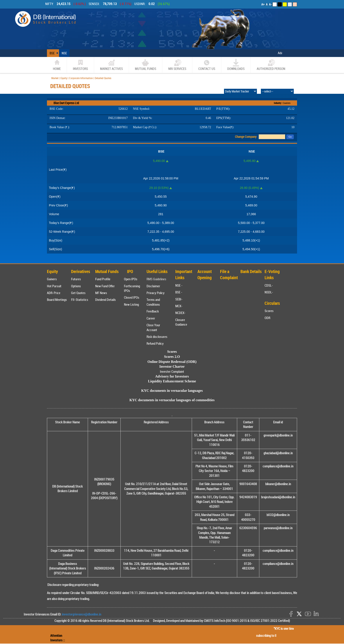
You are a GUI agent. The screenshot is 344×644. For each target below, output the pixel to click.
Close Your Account (153, 327)
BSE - (179, 292)
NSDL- (269, 292)
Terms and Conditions (153, 302)
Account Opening (205, 275)
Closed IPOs (132, 297)
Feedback (153, 311)
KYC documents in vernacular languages (172, 391)
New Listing (131, 304)
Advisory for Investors (172, 376)
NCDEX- (180, 313)
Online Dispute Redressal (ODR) (172, 362)
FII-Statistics (80, 300)
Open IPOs (131, 279)
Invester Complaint (172, 371)
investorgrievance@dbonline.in (81, 614)
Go (290, 137)
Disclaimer (153, 286)
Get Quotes (78, 293)
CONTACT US (207, 65)
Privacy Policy (156, 293)
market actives (111, 65)
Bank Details (251, 271)
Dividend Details (106, 300)
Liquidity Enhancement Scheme (172, 381)
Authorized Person (271, 65)
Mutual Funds (146, 65)
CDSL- (269, 285)
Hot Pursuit (54, 286)
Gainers (52, 279)
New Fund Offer (105, 286)
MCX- (179, 306)
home (57, 65)
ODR (267, 318)
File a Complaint (229, 275)
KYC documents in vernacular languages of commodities (172, 400)
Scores (269, 311)
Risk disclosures (157, 337)
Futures (76, 279)
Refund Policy (155, 343)
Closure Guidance (181, 322)
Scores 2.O (172, 357)
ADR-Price (54, 293)
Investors (80, 65)
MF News (101, 293)
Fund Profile (103, 279)
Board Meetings (57, 300)
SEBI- (179, 299)
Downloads (236, 65)
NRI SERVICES (177, 65)
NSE (64, 53)
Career (151, 318)
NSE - (179, 285)
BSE (52, 53)
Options (76, 286)
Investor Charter (172, 366)
